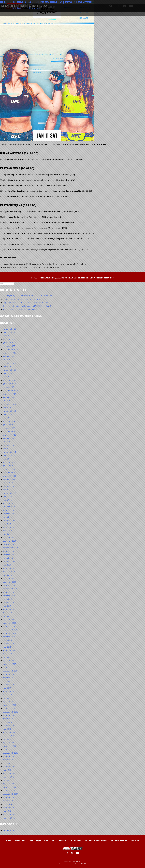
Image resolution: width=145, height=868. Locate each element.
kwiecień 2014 (9, 815)
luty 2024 (7, 418)
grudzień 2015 (9, 746)
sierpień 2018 (9, 637)
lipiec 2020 (8, 558)
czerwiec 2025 (9, 363)
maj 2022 (7, 490)
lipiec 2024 (8, 401)
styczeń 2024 (9, 421)
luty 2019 (7, 616)
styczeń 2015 (9, 784)
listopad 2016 (9, 709)
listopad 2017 (9, 668)
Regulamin (76, 841)
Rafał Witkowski (34, 8)
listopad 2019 (9, 585)
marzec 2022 (9, 497)
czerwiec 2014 (9, 808)
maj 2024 (7, 408)
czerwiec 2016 (9, 726)
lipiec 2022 (8, 483)
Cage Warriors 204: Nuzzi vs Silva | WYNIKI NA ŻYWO (27, 303)
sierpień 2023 (9, 438)
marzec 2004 (9, 818)
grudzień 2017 (9, 664)
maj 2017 (7, 688)
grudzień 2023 (10, 425)
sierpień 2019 (9, 596)
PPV (53, 841)
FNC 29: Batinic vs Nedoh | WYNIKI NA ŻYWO (23, 309)
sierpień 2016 (9, 719)
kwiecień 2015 (9, 774)
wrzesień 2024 (10, 394)
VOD (46, 841)
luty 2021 (7, 534)
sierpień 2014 (9, 801)
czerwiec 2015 (9, 767)
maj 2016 (7, 729)
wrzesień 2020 (10, 551)
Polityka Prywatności (96, 841)
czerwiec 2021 (9, 520)
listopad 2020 (9, 544)
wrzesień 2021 (9, 510)
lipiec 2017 (8, 681)
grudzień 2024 (10, 384)
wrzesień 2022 (10, 476)
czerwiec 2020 (10, 562)
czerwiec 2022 (10, 486)
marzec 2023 (9, 456)
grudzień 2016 (9, 705)
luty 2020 (7, 575)
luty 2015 (7, 780)
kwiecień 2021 (9, 527)
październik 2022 (11, 473)
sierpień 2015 (9, 760)
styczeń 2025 (9, 380)
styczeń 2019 (9, 620)
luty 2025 (7, 377)
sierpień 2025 (9, 356)
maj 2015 (7, 770)
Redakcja (63, 841)
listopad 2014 (9, 791)
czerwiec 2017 (9, 685)
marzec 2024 (9, 414)
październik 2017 (11, 671)
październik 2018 (11, 630)
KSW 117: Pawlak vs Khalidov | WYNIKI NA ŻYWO (25, 299)
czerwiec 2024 (10, 404)
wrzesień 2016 (9, 715)
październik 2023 (11, 432)
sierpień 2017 (9, 678)
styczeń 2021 (9, 538)
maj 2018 (7, 647)
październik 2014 (11, 794)
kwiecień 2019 (9, 609)
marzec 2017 (9, 695)
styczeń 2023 (9, 462)
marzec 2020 (9, 572)
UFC (92, 278)
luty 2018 (7, 657)
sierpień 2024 (9, 397)
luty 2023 (7, 459)
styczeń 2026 (9, 339)
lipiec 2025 (8, 360)
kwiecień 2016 (9, 732)
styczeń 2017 (9, 702)
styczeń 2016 (9, 743)
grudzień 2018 (10, 623)
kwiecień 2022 (9, 493)
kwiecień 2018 (9, 650)
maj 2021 (7, 524)
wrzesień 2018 (9, 633)
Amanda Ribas (66, 278)
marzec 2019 (9, 613)
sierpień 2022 (9, 479)
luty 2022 (7, 500)
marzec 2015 (9, 777)
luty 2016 (7, 739)
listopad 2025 (9, 346)
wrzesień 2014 (9, 797)
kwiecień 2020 (10, 568)
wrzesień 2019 (9, 592)
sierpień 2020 (9, 555)
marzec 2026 (9, 332)
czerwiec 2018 (9, 644)
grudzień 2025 (10, 343)
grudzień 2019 (9, 582)
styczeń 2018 (9, 661)
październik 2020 (11, 548)
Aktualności (35, 841)
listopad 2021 (9, 507)
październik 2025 (11, 350)
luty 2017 (7, 698)
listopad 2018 (9, 626)
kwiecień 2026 (9, 329)
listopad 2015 (9, 750)
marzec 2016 (9, 736)
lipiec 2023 (8, 442)
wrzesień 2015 (9, 756)
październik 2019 (11, 589)
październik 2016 (10, 712)
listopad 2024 (9, 387)
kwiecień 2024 (9, 411)
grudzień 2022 (10, 466)
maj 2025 (7, 367)
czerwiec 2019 (9, 603)
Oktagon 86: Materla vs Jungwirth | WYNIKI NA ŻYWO (27, 306)
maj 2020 (7, 565)
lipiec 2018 (8, 640)
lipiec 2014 (8, 804)
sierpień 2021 (9, 514)
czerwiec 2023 (10, 445)
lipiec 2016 (8, 722)
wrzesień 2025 (9, 353)
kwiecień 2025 (9, 370)
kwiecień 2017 (9, 691)
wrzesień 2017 (9, 674)
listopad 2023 (9, 428)
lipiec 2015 (8, 763)
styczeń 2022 (9, 503)
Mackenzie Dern (81, 278)
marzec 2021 (9, 531)
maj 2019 (7, 606)
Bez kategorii (46, 278)
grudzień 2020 (10, 541)
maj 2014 (7, 811)
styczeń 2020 (9, 579)
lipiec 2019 (8, 599)
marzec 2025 (9, 373)
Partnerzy (20, 841)
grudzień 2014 (9, 787)
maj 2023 (7, 449)
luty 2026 (7, 336)
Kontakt (135, 841)
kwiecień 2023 (9, 452)
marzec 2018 (9, 654)
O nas (8, 841)
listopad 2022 (9, 469)
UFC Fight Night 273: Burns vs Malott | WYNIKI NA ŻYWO (29, 296)
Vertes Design (80, 864)
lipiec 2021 (8, 517)
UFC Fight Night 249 (104, 278)
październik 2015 (10, 753)
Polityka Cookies (119, 841)
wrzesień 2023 (10, 435)
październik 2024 (11, 391)
